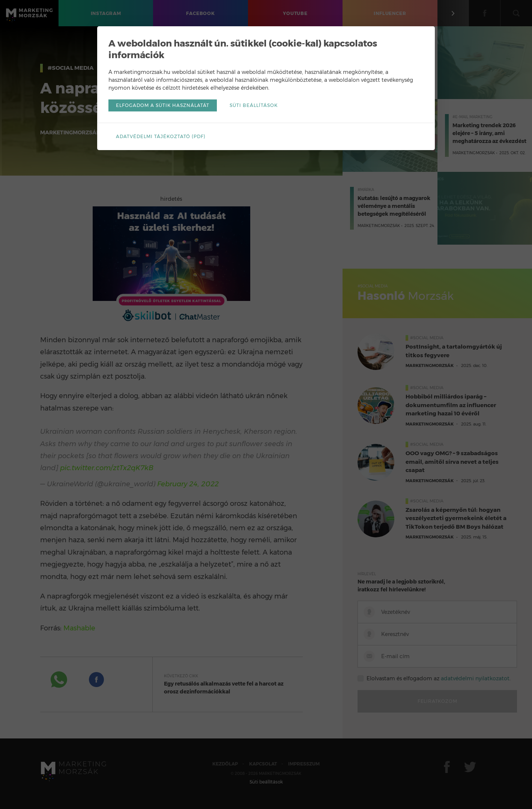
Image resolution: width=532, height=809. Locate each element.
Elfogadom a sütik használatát (163, 105)
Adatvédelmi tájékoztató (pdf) (161, 136)
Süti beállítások (254, 105)
